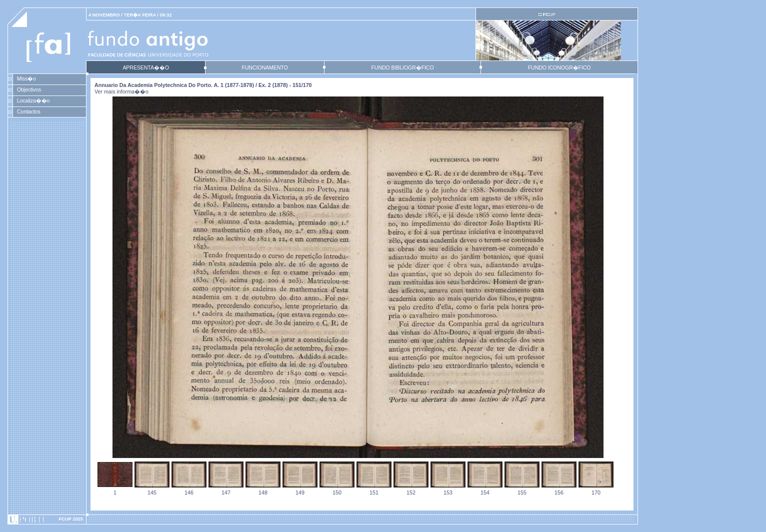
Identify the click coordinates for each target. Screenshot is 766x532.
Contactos (29, 111)
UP (549, 14)
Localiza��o (33, 100)
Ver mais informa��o (121, 91)
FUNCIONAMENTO (264, 67)
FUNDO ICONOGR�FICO (559, 67)
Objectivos (29, 89)
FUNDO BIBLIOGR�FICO (402, 67)
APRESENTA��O (145, 67)
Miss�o (26, 78)
